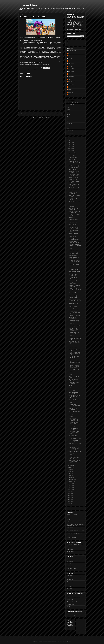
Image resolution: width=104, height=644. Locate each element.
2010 (69, 503)
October (71, 156)
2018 (69, 488)
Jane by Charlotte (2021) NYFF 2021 (75, 380)
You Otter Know (70, 552)
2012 (69, 499)
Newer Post (23, 114)
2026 (69, 140)
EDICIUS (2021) (73, 160)
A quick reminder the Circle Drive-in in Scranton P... (74, 235)
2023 (69, 146)
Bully (69, 53)
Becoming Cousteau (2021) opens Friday (74, 239)
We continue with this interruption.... (74, 304)
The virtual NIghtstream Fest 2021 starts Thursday (74, 397)
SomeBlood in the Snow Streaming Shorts (74, 172)
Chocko (68, 109)
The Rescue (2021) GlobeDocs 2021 (73, 253)
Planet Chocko (70, 131)
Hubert (70, 61)
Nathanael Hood (72, 71)
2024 (69, 144)
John (68, 119)
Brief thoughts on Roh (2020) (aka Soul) (74, 175)
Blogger (70, 641)
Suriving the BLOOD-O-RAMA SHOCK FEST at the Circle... (75, 163)
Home (41, 114)
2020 (69, 484)
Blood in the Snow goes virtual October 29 (74, 202)
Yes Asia (69, 607)
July (70, 469)
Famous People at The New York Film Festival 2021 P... (75, 401)
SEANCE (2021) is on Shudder (74, 206)
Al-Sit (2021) (72, 218)
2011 (69, 501)
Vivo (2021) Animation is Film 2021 (75, 215)
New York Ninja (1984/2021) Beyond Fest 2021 (74, 428)
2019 (69, 486)
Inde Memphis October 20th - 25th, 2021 (74, 249)
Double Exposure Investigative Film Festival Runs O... (74, 308)
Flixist (68, 584)
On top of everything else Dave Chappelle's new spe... (75, 262)
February (71, 479)
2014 (69, 495)
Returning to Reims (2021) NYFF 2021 (75, 390)
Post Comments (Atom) (44, 117)
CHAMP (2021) (73, 224)
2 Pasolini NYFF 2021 (74, 445)
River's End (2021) (73, 158)
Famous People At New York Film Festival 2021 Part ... (75, 353)
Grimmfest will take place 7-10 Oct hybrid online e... (75, 424)
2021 (69, 150)
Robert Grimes (71, 82)
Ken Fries (70, 66)
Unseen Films (28, 5)
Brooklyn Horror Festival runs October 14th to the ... (75, 300)
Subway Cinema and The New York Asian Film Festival (75, 534)
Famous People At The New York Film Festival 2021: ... (75, 334)
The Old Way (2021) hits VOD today (75, 286)
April (70, 475)
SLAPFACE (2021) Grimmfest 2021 (73, 347)
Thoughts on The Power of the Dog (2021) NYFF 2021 (75, 453)
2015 (69, 494)
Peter (68, 128)
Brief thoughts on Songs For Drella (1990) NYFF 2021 (75, 462)
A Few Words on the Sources (73, 597)
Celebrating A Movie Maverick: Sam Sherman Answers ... (74, 221)
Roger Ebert (69, 589)
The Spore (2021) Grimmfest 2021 (73, 275)
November (72, 154)
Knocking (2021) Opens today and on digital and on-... (75, 338)
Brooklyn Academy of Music (73, 515)
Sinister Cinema (70, 604)
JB (67, 117)
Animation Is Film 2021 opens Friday (74, 231)
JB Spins (69, 564)
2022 (69, 148)
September (72, 465)
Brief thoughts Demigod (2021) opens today (74, 269)
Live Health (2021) (73, 169)
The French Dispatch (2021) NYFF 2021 (74, 386)
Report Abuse (70, 508)
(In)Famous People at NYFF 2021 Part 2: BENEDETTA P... (74, 367)
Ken (67, 121)
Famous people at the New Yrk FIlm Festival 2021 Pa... (75, 322)
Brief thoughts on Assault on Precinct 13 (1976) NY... (75, 433)
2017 (69, 490)
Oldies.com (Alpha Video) (72, 602)
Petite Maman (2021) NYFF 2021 (74, 383)
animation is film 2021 (32, 70)
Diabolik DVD (70, 599)
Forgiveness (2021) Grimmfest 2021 (73, 318)
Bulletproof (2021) (73, 179)
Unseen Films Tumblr (71, 133)
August (71, 467)
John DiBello (71, 64)
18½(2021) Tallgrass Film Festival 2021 (75, 212)
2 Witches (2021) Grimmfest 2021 (73, 297)
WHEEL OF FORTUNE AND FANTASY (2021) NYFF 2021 (75, 457)
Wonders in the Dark (71, 568)
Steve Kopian (71, 84)
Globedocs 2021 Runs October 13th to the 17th (75, 293)
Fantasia (69, 522)
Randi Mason (71, 77)
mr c (69, 95)
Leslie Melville (71, 69)
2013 (69, 498)
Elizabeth (70, 58)
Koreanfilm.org (70, 586)
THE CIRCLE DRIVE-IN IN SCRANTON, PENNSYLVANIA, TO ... (75, 437)
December (72, 152)
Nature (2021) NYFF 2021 (75, 443)
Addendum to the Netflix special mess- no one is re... (75, 246)
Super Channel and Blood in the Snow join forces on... (75, 362)
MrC (68, 126)
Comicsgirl (69, 547)
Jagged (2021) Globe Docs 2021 (74, 258)
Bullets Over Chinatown (72, 559)
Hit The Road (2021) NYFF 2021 (74, 441)
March (71, 477)
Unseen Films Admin (73, 87)
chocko (70, 90)
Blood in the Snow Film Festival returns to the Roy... (75, 189)
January (71, 481)
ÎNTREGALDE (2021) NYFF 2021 (74, 393)
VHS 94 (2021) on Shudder (73, 199)
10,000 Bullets (70, 576)
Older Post (59, 114)
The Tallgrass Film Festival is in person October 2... (75, 242)
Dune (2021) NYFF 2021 (75, 316)
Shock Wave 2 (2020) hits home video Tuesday (75, 167)
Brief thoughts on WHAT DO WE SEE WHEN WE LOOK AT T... (75, 448)
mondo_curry (71, 92)
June (71, 471)
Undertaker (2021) (73, 255)
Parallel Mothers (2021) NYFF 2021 (74, 326)
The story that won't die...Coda (74, 193)
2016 (69, 492)
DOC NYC (69, 519)
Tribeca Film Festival (71, 537)
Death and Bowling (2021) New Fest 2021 (75, 272)
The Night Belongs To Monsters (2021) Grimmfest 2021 (74, 329)
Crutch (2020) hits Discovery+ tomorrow (74, 278)
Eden (69, 56)
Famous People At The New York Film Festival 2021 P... (75, 312)
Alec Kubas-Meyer (72, 51)
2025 (69, 142)
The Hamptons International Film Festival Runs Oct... (74, 419)
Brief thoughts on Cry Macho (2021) (74, 209)
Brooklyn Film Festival (72, 517)
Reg (69, 79)
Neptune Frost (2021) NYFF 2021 (74, 409)
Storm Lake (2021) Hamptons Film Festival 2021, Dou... (75, 282)
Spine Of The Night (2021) (75, 178)
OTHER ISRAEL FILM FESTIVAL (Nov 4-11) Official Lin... (75, 358)
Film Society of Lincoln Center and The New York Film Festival (75, 525)
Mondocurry (69, 124)
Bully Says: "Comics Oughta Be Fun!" (75, 545)
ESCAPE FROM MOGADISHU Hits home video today (74, 227)
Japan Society (70, 528)
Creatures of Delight (71, 615)
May (70, 473)
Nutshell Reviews (70, 566)
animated (25, 70)
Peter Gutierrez (71, 74)
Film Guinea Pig (70, 561)
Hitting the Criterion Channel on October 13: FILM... (75, 290)
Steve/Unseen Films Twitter (73, 102)
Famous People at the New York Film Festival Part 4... (75, 343)
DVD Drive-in (70, 582)
